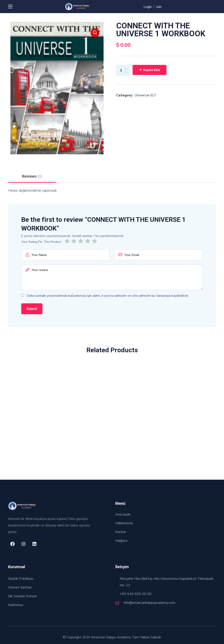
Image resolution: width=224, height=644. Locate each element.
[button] (95, 33)
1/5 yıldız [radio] (68, 241)
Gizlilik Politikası (21, 579)
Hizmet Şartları (20, 587)
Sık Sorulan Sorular (23, 596)
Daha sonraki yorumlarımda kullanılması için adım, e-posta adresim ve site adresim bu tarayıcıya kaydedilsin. (108, 296)
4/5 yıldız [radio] (88, 241)
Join (159, 7)
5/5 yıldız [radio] (95, 241)
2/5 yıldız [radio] (75, 241)
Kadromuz (16, 605)
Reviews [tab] (32, 176)
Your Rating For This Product (41, 242)
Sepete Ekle (151, 70)
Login (148, 7)
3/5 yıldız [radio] (81, 241)
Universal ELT (145, 95)
